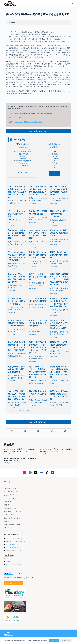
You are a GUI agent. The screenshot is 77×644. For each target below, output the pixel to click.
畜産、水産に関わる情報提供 (12, 518)
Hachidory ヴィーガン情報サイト (16, 542)
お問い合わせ (7, 521)
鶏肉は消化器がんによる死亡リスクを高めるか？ (38, 394)
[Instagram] (25, 473)
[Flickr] (41, 473)
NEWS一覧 (7, 482)
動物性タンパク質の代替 (23, 161)
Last (28, 411)
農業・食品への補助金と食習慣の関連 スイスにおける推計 (59, 214)
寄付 (6, 485)
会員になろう (7, 502)
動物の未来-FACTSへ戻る (38, 131)
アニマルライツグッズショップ (16, 545)
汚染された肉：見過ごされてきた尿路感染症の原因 (59, 233)
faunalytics (23, 147)
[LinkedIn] (39, 431)
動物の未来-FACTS (9, 495)
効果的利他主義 (23, 156)
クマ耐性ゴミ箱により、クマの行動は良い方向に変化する (17, 301)
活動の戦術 (23, 163)
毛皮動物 (54, 159)
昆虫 (54, 152)
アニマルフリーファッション (15, 548)
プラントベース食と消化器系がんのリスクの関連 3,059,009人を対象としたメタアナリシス (17, 192)
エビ (54, 149)
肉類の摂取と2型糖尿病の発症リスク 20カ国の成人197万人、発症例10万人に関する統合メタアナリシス (59, 279)
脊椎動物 (54, 154)
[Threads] (65, 431)
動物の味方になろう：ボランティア (14, 508)
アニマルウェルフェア (23, 149)
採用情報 (6, 505)
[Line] (52, 431)
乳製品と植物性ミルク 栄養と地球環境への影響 (60, 255)
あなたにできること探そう (14, 564)
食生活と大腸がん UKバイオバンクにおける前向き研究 (38, 323)
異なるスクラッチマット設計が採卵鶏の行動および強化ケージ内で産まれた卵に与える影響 (59, 372)
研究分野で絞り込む (23, 144)
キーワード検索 (23, 172)
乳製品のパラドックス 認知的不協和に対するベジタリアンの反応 (39, 255)
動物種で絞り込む (54, 144)
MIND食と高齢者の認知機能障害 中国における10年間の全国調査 (17, 323)
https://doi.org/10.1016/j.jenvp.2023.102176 (28, 122)
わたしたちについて (9, 498)
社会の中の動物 (23, 165)
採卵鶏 (54, 156)
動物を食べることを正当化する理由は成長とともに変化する (17, 369)
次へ (24, 411)
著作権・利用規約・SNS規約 (12, 525)
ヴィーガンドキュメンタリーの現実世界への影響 (17, 214)
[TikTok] (47, 473)
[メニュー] (72, 3)
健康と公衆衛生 (23, 154)
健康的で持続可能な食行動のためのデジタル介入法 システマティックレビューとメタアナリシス (38, 347)
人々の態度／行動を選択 (23, 152)
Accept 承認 (54, 641)
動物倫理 (23, 159)
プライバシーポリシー (10, 528)
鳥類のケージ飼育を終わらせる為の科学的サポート (38, 277)
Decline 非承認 (66, 641)
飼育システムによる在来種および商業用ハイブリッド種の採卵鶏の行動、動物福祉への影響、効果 (38, 372)
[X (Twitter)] (25, 431)
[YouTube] (52, 473)
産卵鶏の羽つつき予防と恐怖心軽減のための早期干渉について (59, 345)
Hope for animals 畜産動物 (14, 538)
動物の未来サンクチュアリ (11, 492)
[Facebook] (12, 431)
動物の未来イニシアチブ (11, 488)
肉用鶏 (54, 163)
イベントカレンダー (9, 515)
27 (20, 411)
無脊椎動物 (54, 147)
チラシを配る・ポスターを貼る (12, 511)
